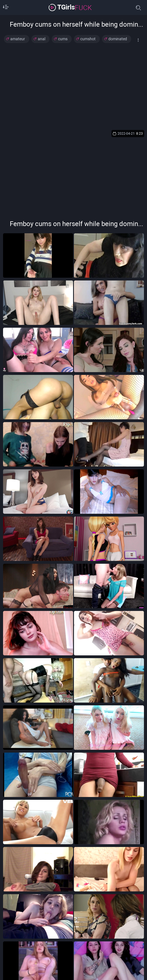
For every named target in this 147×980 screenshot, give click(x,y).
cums (63, 39)
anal (42, 39)
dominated (118, 39)
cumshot (88, 39)
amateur (18, 39)
